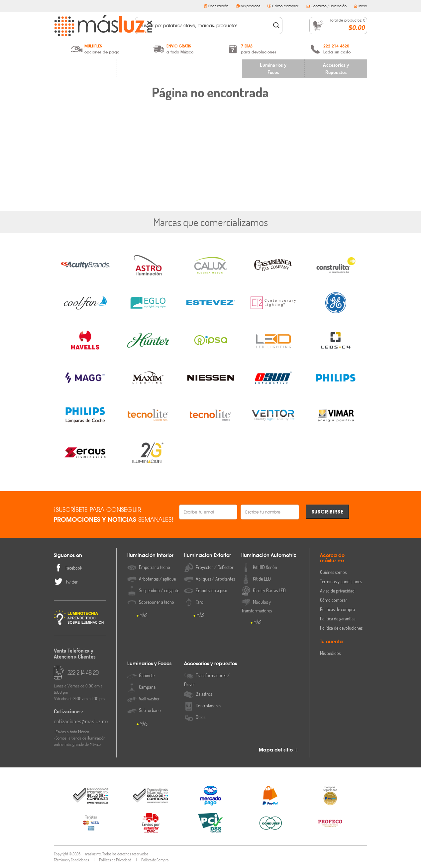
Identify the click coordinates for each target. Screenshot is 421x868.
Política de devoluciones (341, 628)
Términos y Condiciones (71, 860)
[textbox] (204, 26)
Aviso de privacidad (337, 591)
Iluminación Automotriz (210, 69)
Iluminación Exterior (148, 69)
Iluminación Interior (85, 69)
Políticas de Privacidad (115, 860)
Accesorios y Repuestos (336, 69)
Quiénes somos (333, 572)
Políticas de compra (337, 609)
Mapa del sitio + (279, 750)
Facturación (216, 6)
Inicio (361, 6)
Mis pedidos (248, 6)
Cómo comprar (283, 6)
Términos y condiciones (341, 581)
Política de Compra (155, 860)
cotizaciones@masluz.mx (80, 721)
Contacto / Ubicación (326, 6)
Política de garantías (338, 619)
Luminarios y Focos (273, 69)
